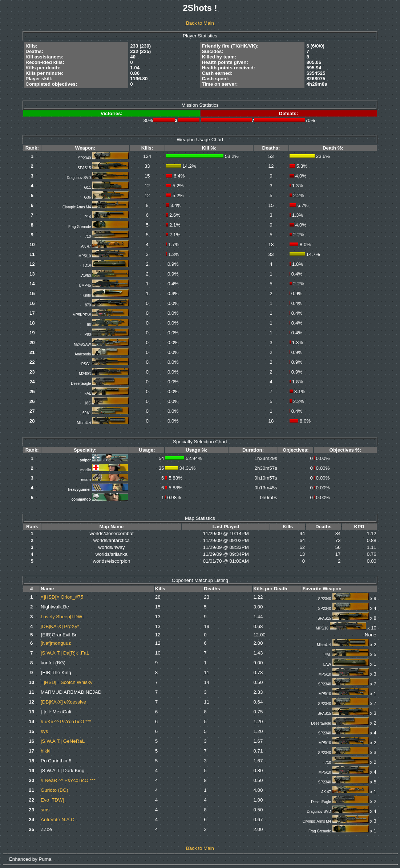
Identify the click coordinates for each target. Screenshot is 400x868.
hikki (46, 751)
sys (44, 731)
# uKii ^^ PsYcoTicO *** (66, 722)
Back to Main (200, 23)
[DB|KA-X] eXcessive (63, 702)
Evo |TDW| (52, 800)
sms (45, 810)
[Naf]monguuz (56, 643)
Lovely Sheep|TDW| (62, 617)
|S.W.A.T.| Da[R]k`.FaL (65, 653)
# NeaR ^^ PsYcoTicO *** (68, 780)
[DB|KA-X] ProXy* (60, 626)
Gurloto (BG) (54, 790)
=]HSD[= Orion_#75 (62, 597)
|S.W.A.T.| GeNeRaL (63, 741)
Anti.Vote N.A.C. (58, 820)
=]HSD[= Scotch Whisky (66, 682)
